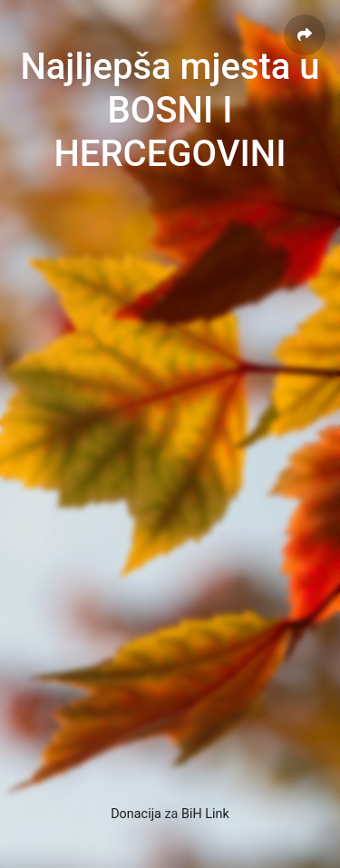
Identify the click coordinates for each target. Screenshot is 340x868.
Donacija (136, 814)
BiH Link (205, 814)
